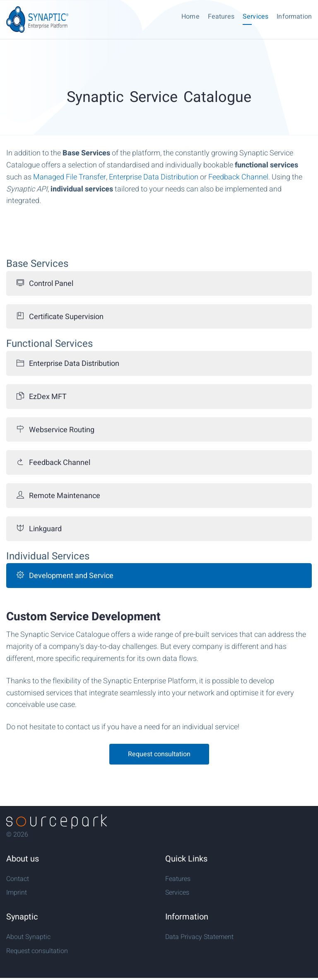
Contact (18, 879)
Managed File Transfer (70, 177)
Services (255, 17)
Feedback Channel (238, 177)
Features (221, 17)
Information (294, 17)
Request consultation (159, 754)
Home (190, 17)
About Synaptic (28, 937)
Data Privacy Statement (199, 937)
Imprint (17, 893)
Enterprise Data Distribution (154, 177)
